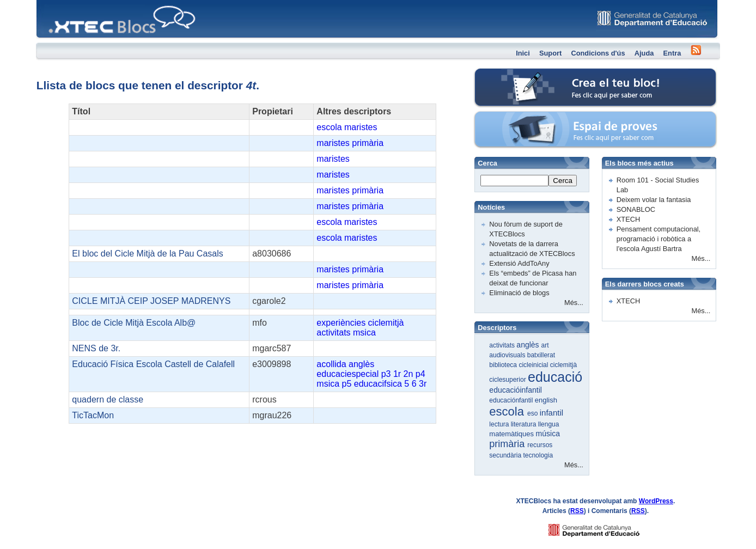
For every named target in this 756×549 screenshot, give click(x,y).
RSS (577, 511)
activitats (333, 333)
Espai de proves (521, 117)
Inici (523, 53)
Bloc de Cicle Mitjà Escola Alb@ (134, 323)
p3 (386, 374)
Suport (550, 53)
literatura (525, 424)
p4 (420, 374)
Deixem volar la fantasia (654, 200)
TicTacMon (93, 415)
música (548, 434)
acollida (331, 364)
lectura (500, 424)
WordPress (656, 501)
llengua (549, 424)
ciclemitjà (386, 323)
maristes (361, 127)
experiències (341, 323)
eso (534, 413)
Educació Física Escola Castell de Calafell (153, 364)
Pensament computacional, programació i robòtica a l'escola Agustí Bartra (659, 239)
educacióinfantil (516, 390)
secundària (506, 455)
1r (397, 374)
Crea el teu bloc (520, 74)
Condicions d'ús (598, 53)
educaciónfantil (512, 400)
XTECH (628, 219)
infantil (551, 413)
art (545, 345)
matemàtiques (512, 434)
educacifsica (378, 384)
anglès (361, 364)
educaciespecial (347, 374)
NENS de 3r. (96, 348)
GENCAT (604, 527)
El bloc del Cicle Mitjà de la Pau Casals (147, 254)
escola (329, 127)
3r (423, 384)
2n (409, 374)
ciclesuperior (508, 380)
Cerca (563, 181)
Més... (574, 303)
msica (364, 333)
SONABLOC (636, 209)
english (546, 400)
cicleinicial (534, 365)
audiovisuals (508, 355)
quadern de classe (108, 399)
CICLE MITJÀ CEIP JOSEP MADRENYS (151, 301)
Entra (672, 53)
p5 (347, 384)
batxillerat (541, 355)
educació (555, 377)
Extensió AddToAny (519, 263)
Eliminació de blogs (519, 293)
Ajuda (644, 53)
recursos (540, 445)
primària (368, 143)
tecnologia (538, 455)
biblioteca (504, 365)
